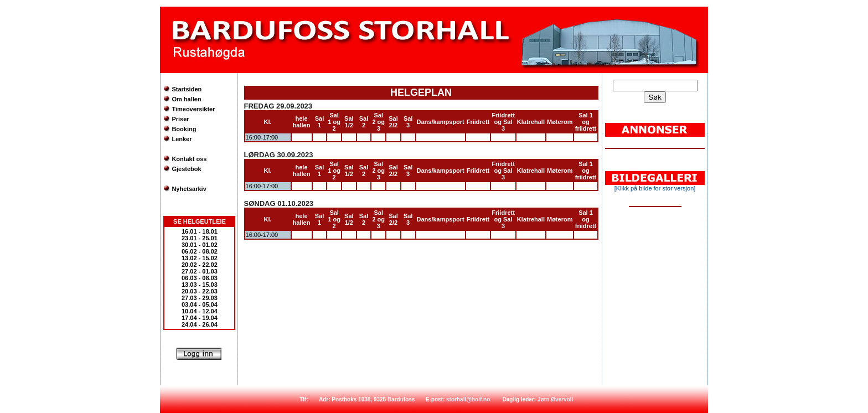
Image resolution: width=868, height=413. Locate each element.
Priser (180, 119)
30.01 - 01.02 (200, 245)
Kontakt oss (189, 159)
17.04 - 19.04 (200, 318)
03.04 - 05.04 (200, 304)
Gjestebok (186, 169)
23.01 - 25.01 (200, 238)
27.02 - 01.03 (200, 271)
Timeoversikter (193, 109)
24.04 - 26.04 (200, 324)
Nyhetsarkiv (189, 189)
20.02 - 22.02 (200, 265)
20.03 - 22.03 (200, 291)
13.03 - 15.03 (200, 285)
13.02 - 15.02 (200, 258)
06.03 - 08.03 (200, 278)
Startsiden (187, 89)
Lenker (182, 139)
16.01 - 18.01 (200, 231)
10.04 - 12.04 (200, 311)
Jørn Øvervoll (555, 399)
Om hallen (186, 99)
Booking (184, 129)
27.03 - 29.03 (200, 298)
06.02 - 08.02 (200, 251)
